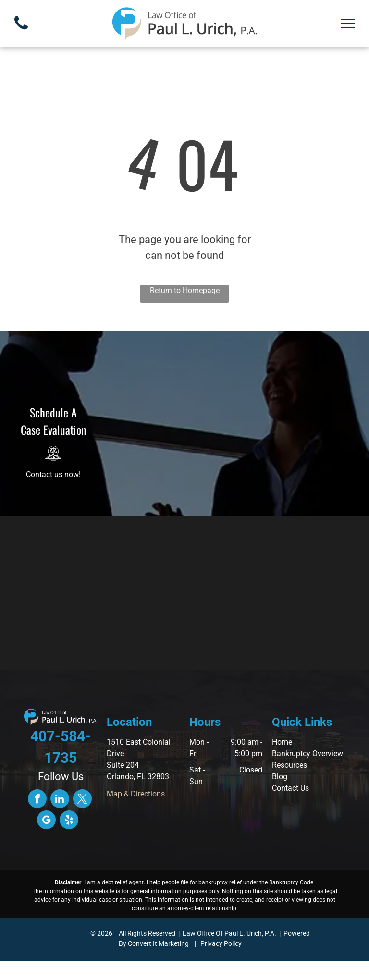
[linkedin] (60, 800)
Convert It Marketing (158, 943)
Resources (289, 765)
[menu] (348, 24)
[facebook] (37, 800)
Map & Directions (136, 794)
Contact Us (290, 788)
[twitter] (82, 800)
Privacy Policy (221, 943)
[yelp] (69, 821)
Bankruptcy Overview (307, 753)
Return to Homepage (185, 290)
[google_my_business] (46, 821)
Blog (280, 777)
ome (285, 742)
